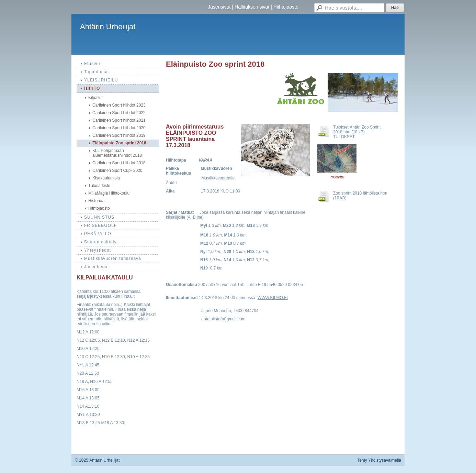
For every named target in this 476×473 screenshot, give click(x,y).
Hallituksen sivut (252, 7)
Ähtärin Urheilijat (108, 27)
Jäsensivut (219, 7)
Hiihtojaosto (286, 7)
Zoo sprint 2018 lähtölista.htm (360, 193)
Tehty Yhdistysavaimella (379, 460)
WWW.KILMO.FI (273, 298)
